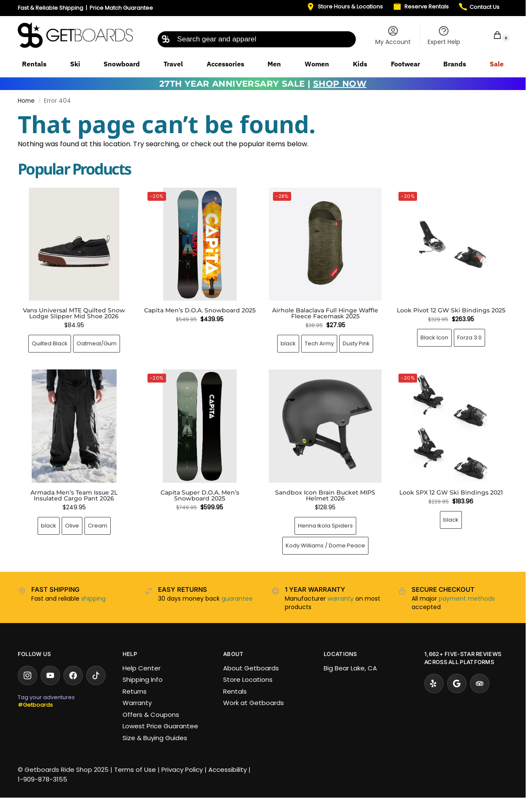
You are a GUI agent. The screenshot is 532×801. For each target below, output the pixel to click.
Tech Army (319, 343)
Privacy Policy (182, 770)
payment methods (467, 599)
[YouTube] (50, 675)
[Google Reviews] (457, 683)
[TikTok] (96, 675)
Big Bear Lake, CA (350, 668)
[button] (492, 35)
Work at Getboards (254, 703)
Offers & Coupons (151, 715)
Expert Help (444, 36)
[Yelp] (434, 683)
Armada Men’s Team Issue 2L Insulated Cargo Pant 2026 (74, 495)
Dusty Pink (356, 343)
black (288, 343)
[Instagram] (27, 675)
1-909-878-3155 (42, 779)
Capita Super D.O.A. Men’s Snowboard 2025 (200, 495)
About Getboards (251, 668)
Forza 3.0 (469, 338)
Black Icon (434, 338)
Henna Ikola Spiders (325, 526)
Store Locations (248, 679)
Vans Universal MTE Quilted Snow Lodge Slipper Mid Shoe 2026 (74, 313)
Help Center (142, 668)
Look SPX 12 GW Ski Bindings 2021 (451, 492)
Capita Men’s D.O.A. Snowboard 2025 (200, 310)
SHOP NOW (340, 84)
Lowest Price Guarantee (160, 726)
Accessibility (228, 770)
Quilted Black (50, 343)
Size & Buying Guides (155, 738)
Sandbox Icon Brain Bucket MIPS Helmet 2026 (325, 495)
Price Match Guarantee (121, 8)
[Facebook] (73, 675)
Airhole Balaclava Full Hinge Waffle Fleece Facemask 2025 (325, 313)
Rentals (235, 691)
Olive (72, 526)
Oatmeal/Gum (97, 343)
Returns (135, 691)
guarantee (237, 599)
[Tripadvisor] (480, 683)
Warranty (137, 703)
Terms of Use (135, 770)
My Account (393, 36)
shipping (93, 599)
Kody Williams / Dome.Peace (325, 545)
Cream (98, 526)
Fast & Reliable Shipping (50, 8)
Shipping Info (143, 679)
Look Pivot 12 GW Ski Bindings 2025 (451, 310)
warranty (341, 599)
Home (26, 101)
